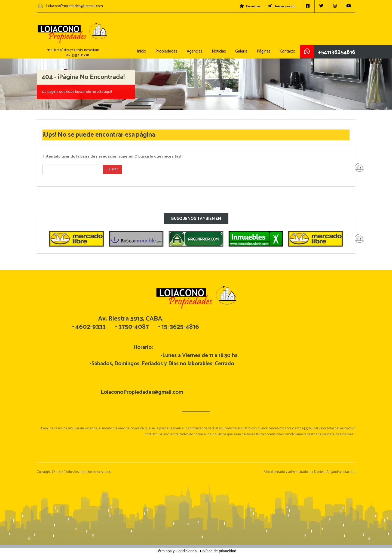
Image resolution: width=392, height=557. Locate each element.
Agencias (195, 51)
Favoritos (250, 7)
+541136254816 (337, 52)
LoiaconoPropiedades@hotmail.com (75, 6)
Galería (241, 51)
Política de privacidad (218, 551)
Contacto (288, 51)
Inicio (142, 51)
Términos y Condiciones (176, 551)
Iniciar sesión (282, 7)
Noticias (219, 51)
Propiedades (166, 51)
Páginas (264, 51)
